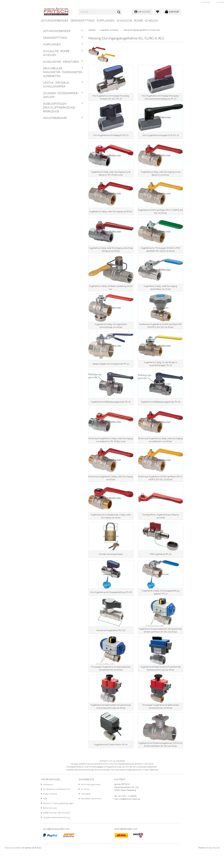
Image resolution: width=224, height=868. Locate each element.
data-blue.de (214, 864)
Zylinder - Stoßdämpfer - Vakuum (61, 95)
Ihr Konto (85, 806)
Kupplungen (106, 20)
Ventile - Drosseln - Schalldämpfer (57, 84)
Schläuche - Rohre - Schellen (137, 20)
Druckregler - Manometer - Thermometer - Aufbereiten (63, 72)
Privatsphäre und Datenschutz (57, 806)
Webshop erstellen (13, 864)
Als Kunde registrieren (91, 801)
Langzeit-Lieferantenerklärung (57, 834)
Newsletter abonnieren (91, 815)
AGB (45, 815)
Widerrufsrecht (50, 810)
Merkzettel (86, 810)
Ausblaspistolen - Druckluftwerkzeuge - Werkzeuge (60, 107)
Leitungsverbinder (54, 20)
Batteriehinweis (50, 825)
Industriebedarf (55, 118)
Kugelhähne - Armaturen (61, 62)
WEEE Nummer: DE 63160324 (57, 829)
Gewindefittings (82, 20)
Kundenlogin (205, 2)
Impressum (48, 801)
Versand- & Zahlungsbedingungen (58, 820)
